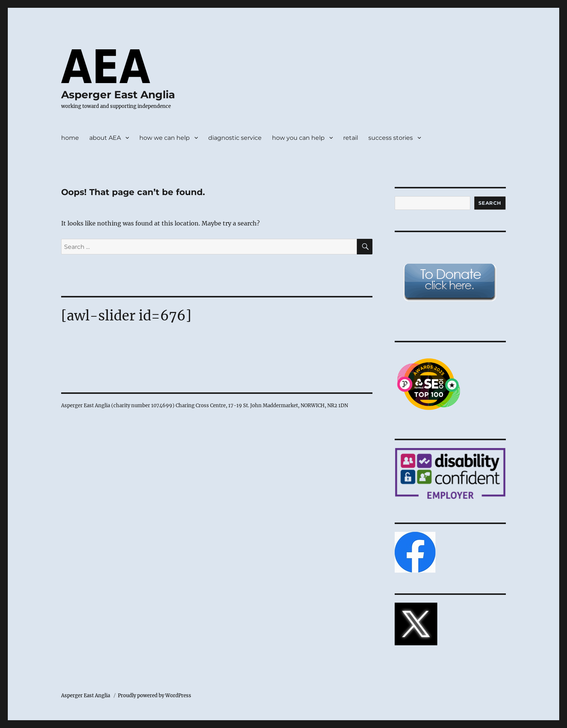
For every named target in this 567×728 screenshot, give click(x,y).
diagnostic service (235, 138)
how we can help (165, 138)
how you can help (298, 138)
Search (490, 203)
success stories (391, 138)
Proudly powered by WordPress (155, 696)
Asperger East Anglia (118, 95)
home (70, 138)
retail (351, 138)
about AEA (105, 138)
